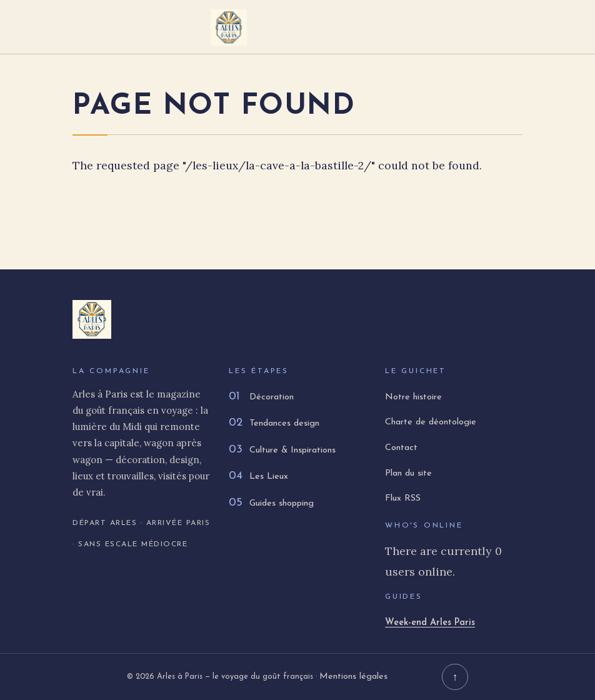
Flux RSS (403, 498)
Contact (401, 448)
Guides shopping (271, 503)
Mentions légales (353, 677)
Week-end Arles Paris (430, 623)
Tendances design (274, 423)
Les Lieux (258, 477)
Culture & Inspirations (282, 450)
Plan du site (408, 473)
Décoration (261, 397)
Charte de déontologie (431, 422)
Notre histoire (413, 397)
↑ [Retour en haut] (455, 677)
